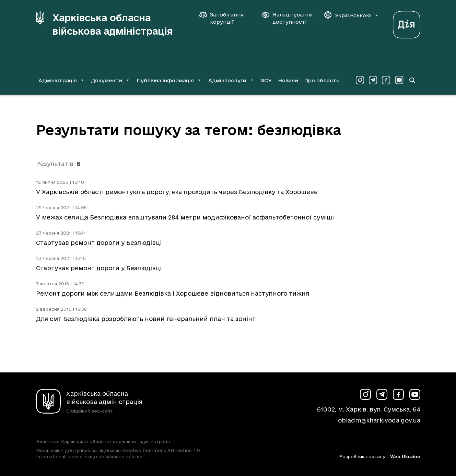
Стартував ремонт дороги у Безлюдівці (99, 243)
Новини (288, 80)
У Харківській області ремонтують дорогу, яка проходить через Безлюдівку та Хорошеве (177, 192)
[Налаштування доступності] (287, 18)
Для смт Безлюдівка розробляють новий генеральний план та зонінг (146, 319)
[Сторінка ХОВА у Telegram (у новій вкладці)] (373, 80)
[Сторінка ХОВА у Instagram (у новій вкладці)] (360, 80)
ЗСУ (266, 80)
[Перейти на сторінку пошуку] (412, 80)
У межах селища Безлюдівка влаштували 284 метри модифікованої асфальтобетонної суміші (185, 217)
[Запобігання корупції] (225, 18)
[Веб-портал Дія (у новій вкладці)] (407, 23)
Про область (322, 80)
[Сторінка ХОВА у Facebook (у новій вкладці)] (386, 80)
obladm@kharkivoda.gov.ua (379, 420)
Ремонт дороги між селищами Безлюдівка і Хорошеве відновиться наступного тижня (173, 293)
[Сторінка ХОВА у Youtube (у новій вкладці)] (399, 80)
